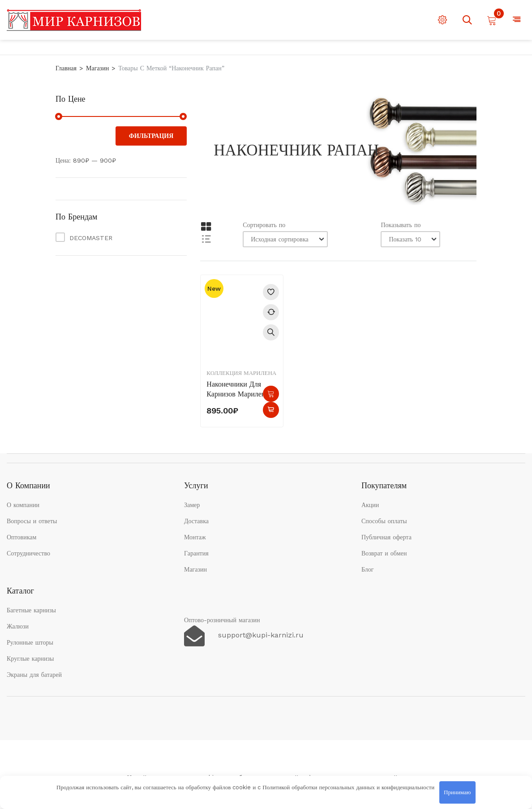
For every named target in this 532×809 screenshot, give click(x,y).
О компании (23, 505)
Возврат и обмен (384, 553)
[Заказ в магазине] (285, 239)
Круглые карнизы (30, 658)
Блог (368, 569)
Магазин (97, 68)
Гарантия (196, 553)
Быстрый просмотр (271, 332)
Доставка (196, 521)
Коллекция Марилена (241, 373)
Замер (192, 505)
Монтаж (195, 537)
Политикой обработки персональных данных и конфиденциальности (348, 787)
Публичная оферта (386, 537)
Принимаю (457, 792)
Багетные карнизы (31, 610)
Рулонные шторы (30, 642)
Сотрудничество (28, 553)
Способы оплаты (384, 521)
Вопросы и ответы (32, 521)
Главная (66, 68)
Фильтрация (151, 136)
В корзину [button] (271, 394)
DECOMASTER (91, 238)
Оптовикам (21, 537)
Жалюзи (18, 626)
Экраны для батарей (34, 675)
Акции (370, 505)
